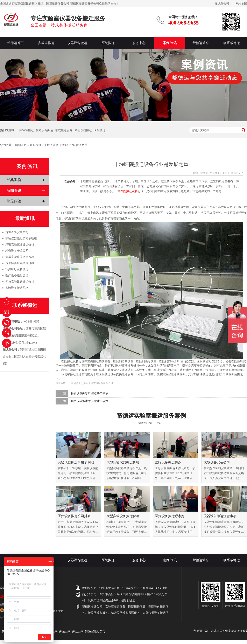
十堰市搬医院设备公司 (101, 383)
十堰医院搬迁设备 (78, 383)
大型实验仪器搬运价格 (123, 462)
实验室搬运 (46, 43)
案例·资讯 (170, 43)
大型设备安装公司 (217, 462)
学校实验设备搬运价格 (20, 282)
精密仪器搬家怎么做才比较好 (90, 401)
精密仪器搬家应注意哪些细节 (90, 393)
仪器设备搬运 (77, 43)
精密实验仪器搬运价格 (20, 245)
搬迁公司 (78, 631)
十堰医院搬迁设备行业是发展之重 (66, 145)
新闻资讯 (35, 145)
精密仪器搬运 (83, 130)
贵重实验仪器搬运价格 (20, 263)
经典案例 (14, 180)
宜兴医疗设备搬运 (17, 269)
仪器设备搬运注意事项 (220, 516)
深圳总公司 (222, 4)
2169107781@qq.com (24, 343)
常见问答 (14, 201)
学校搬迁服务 (64, 130)
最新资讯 (25, 218)
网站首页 (21, 145)
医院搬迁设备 (129, 191)
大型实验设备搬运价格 (123, 516)
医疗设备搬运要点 (168, 462)
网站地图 (241, 4)
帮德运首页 (15, 43)
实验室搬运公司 (95, 631)
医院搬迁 (108, 43)
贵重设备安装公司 (17, 232)
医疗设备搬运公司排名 (74, 516)
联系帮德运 (232, 43)
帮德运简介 (201, 43)
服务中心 (139, 43)
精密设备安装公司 (17, 251)
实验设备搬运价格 (17, 288)
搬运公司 (65, 631)
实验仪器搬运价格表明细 (76, 462)
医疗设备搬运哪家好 (170, 516)
